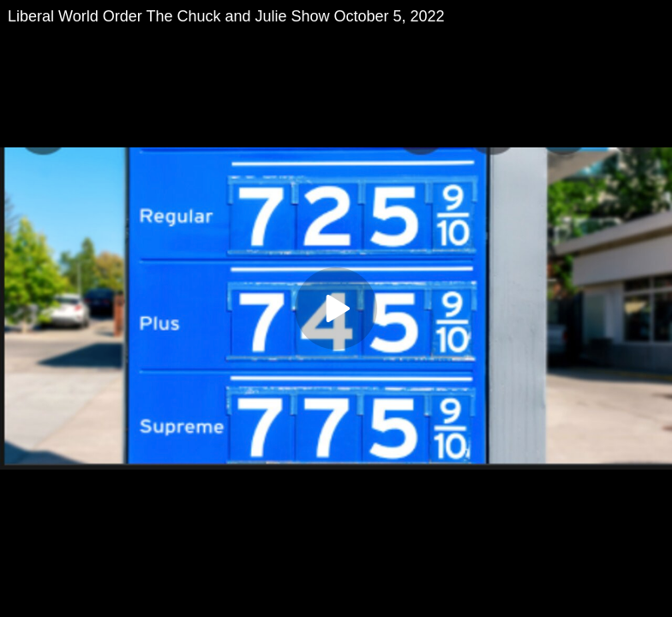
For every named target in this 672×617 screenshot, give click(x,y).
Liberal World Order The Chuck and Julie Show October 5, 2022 (226, 16)
